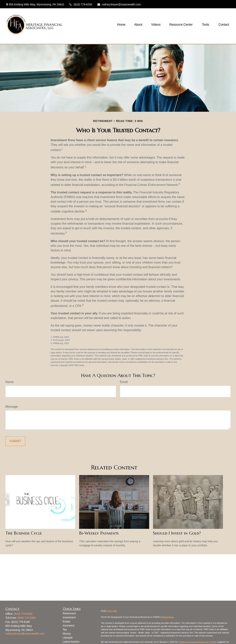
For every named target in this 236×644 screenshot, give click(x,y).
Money (67, 634)
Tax (65, 630)
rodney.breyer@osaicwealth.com (119, 4)
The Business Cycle (24, 533)
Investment (69, 617)
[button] (121, 25)
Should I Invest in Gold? (177, 533)
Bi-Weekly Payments (99, 533)
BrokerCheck (167, 617)
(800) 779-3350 (27, 618)
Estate (67, 621)
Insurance (69, 626)
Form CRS (112, 611)
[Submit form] (15, 441)
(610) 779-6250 (81, 4)
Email (124, 382)
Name (10, 382)
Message (12, 407)
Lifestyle (68, 638)
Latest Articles (71, 642)
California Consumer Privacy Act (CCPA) (198, 642)
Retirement (69, 613)
